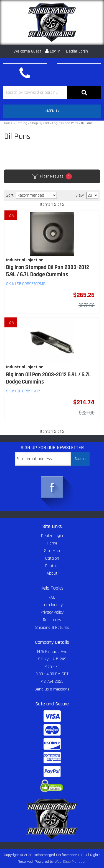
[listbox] (36, 195)
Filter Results (52, 176)
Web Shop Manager (70, 862)
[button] (52, 92)
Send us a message (52, 689)
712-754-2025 (52, 681)
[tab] (52, 111)
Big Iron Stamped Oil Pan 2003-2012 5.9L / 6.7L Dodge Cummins (48, 271)
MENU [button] (52, 111)
